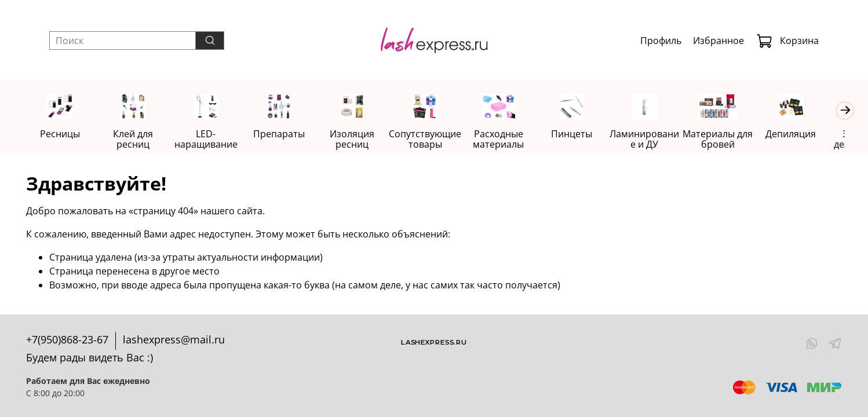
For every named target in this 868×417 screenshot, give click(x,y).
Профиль (661, 41)
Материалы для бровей (733, 140)
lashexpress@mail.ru (174, 339)
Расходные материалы (509, 140)
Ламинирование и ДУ (658, 140)
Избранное (719, 41)
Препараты (285, 134)
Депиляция (807, 134)
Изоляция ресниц (360, 140)
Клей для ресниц (135, 140)
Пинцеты (583, 134)
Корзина (787, 41)
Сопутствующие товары (434, 140)
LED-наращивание (210, 140)
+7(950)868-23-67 (67, 339)
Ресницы (61, 134)
